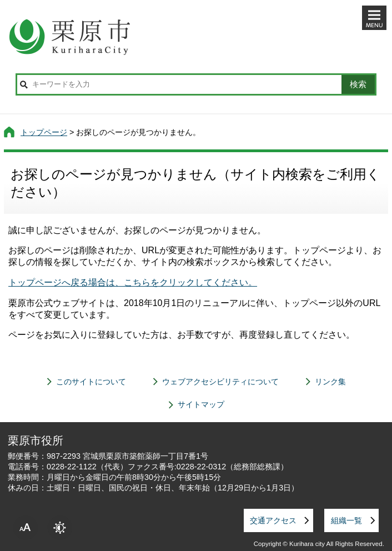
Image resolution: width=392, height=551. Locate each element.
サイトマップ (201, 404)
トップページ (44, 132)
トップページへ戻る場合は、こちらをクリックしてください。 (133, 282)
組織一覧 (346, 520)
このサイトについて (91, 382)
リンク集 (330, 382)
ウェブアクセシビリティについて (220, 382)
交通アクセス (273, 520)
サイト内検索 (24, 84)
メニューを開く (374, 18)
